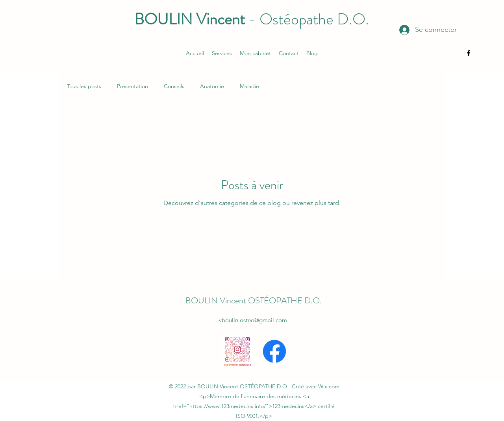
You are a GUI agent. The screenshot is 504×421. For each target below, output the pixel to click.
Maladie (249, 86)
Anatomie (212, 86)
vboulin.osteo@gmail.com (253, 320)
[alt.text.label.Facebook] (469, 53)
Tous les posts (84, 86)
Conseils (174, 86)
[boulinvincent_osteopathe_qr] (237, 351)
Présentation (132, 86)
